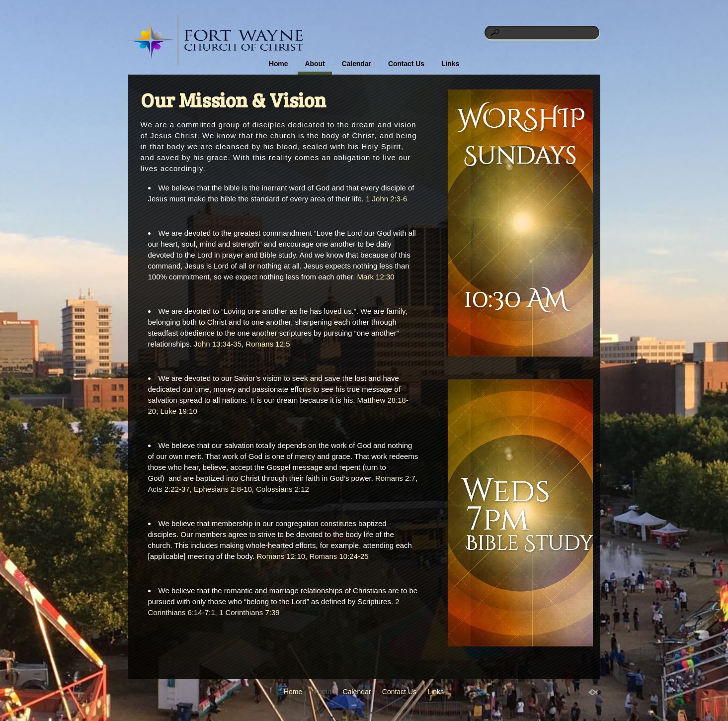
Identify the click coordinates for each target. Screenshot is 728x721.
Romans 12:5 (268, 344)
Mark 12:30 (376, 277)
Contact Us (406, 64)
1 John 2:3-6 (386, 199)
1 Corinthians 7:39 (249, 612)
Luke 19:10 (179, 411)
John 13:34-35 (218, 344)
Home (279, 64)
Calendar (357, 64)
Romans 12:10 (281, 556)
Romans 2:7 (395, 478)
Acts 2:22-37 (169, 489)
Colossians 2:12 (283, 489)
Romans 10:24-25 (339, 556)
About (315, 64)
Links (450, 64)
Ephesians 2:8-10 (223, 489)
